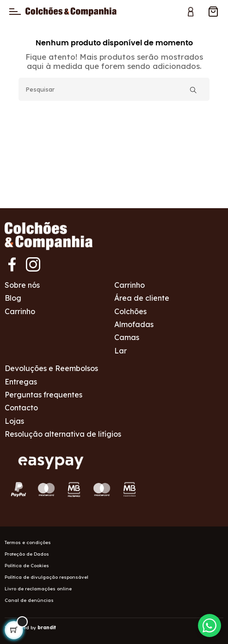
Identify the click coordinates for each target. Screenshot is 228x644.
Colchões (130, 311)
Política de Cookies (27, 566)
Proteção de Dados (27, 554)
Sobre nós (22, 285)
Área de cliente (142, 298)
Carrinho (20, 311)
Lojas (14, 421)
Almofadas (134, 324)
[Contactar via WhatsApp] (210, 625)
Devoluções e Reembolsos (51, 368)
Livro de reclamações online (38, 589)
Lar (120, 351)
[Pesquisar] (114, 89)
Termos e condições (28, 542)
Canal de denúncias (29, 600)
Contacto (21, 408)
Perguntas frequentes (43, 395)
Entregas (21, 382)
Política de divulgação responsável (46, 577)
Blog (13, 298)
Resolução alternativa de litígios (63, 434)
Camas (127, 337)
